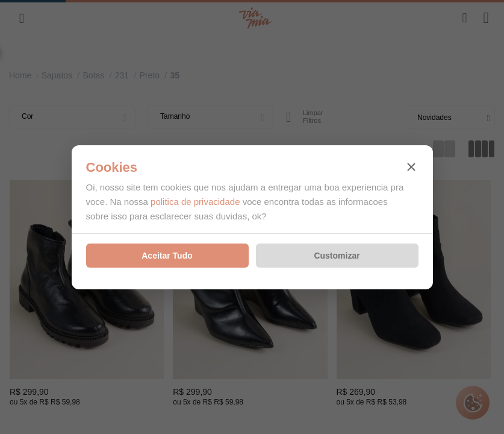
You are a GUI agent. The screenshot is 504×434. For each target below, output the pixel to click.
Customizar (337, 256)
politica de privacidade (195, 202)
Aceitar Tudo (167, 256)
